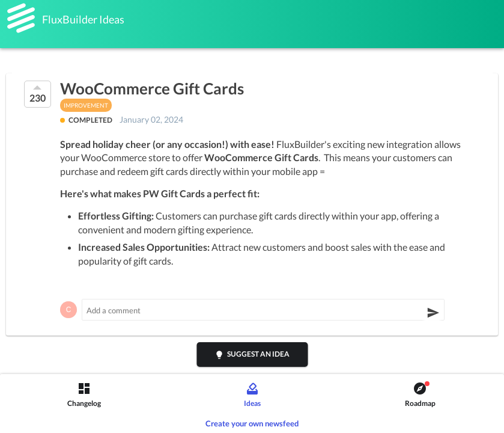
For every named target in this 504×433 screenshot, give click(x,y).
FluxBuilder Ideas (83, 19)
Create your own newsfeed (252, 423)
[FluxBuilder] (21, 18)
